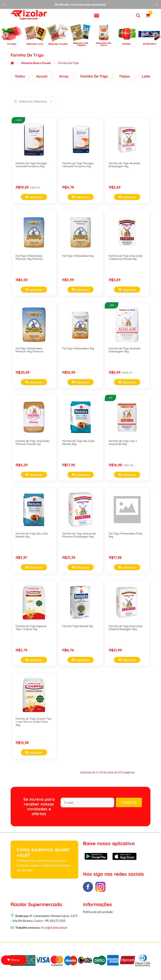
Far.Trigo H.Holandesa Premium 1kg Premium (29, 257)
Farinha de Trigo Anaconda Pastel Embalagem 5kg (126, 628)
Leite (146, 76)
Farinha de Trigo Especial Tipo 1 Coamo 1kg (31, 628)
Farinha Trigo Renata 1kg (78, 626)
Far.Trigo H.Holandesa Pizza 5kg (126, 535)
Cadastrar (130, 802)
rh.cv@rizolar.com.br (54, 928)
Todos (20, 76)
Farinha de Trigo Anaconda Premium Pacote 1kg (32, 443)
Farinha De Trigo (94, 76)
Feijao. (125, 76)
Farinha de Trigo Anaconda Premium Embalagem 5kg (79, 535)
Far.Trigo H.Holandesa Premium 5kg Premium (30, 350)
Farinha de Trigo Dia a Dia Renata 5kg (78, 443)
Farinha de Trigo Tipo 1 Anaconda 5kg (123, 443)
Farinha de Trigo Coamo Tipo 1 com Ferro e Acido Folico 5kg (34, 722)
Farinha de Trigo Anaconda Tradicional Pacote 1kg (126, 257)
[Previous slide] (6, 35)
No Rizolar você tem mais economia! (80, 4)
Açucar (42, 76)
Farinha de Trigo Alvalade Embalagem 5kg (124, 350)
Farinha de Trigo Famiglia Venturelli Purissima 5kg (31, 165)
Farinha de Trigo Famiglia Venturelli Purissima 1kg (78, 165)
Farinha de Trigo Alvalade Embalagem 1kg (124, 165)
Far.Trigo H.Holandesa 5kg (78, 348)
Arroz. (64, 76)
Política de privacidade (98, 915)
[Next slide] (155, 35)
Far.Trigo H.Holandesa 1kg (78, 256)
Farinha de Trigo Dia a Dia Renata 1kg (32, 535)
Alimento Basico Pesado (36, 63)
